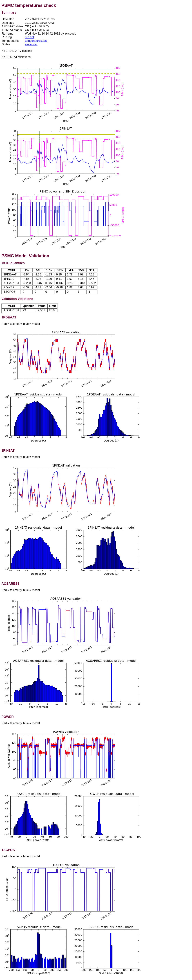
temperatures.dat (36, 41)
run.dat (30, 37)
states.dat (31, 44)
